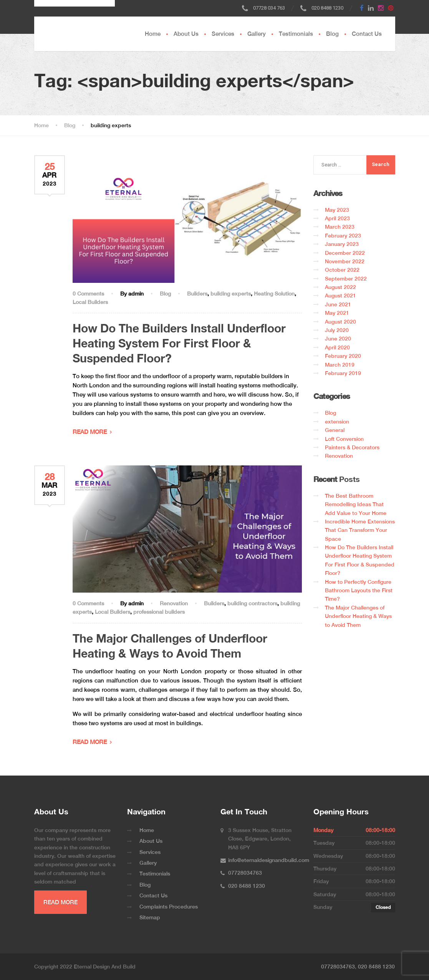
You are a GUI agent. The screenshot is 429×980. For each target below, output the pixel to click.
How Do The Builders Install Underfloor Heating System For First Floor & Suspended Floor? (179, 343)
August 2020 (340, 322)
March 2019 (340, 365)
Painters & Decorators (352, 447)
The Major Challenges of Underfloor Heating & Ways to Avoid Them (358, 616)
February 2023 (343, 236)
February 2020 (343, 356)
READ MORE (90, 432)
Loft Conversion (344, 439)
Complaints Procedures (169, 907)
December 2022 (345, 253)
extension (337, 422)
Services (223, 34)
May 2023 (337, 210)
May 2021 (337, 313)
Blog (332, 34)
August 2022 (340, 287)
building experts (231, 294)
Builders (197, 294)
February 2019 (343, 373)
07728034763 (338, 967)
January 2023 (342, 244)
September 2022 (346, 279)
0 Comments (88, 294)
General (335, 430)
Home (153, 34)
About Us (186, 34)
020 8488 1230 (376, 967)
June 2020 (338, 339)
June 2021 (338, 304)
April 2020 (337, 347)
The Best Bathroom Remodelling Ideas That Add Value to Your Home (356, 504)
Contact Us (367, 34)
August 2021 (340, 296)
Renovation (174, 603)
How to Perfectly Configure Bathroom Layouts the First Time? (359, 590)
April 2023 (337, 218)
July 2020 (337, 330)
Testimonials (296, 34)
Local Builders (90, 302)
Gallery (257, 34)
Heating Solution (274, 294)
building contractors (252, 603)
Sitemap (150, 917)
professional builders (159, 612)
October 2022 (342, 270)
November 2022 (345, 261)
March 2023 (340, 227)
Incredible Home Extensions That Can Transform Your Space (360, 530)
